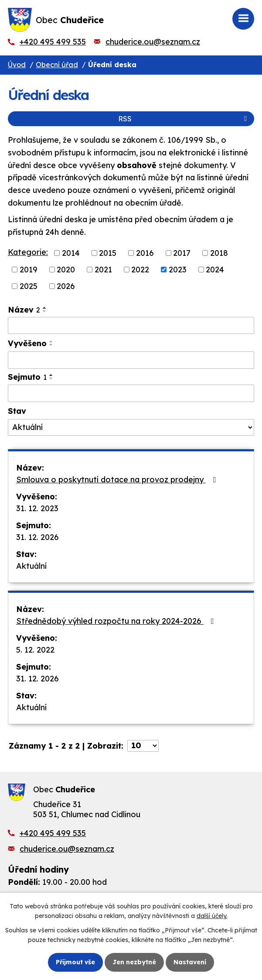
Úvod (17, 65)
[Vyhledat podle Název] (131, 326)
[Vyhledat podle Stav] (131, 427)
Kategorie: (28, 252)
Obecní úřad (57, 65)
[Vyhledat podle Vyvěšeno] (131, 360)
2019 (29, 270)
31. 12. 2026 (37, 537)
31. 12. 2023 (37, 508)
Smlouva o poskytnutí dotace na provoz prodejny (118, 480)
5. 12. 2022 (35, 650)
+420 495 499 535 (53, 42)
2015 (108, 253)
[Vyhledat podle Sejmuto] (131, 393)
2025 (29, 286)
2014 (71, 253)
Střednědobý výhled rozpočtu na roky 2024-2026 (117, 621)
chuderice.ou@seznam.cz (153, 42)
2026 (66, 286)
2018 (219, 253)
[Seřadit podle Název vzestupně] (45, 308)
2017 (182, 253)
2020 (66, 270)
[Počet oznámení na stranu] (143, 746)
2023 (178, 270)
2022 (140, 270)
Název (24, 310)
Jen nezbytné (134, 962)
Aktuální (31, 566)
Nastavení (190, 962)
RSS (184, 119)
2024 (215, 270)
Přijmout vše (75, 962)
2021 (103, 270)
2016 (145, 253)
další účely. (212, 916)
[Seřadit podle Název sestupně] (45, 311)
